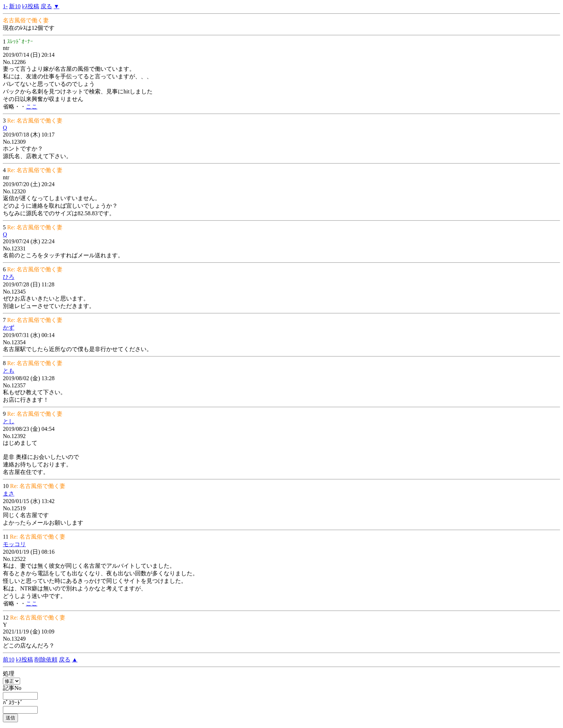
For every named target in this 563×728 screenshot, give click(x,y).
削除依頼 (46, 660)
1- (5, 6)
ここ (32, 107)
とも (9, 371)
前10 (9, 660)
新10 (15, 6)
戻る (46, 6)
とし (9, 421)
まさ (9, 494)
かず (9, 328)
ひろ (9, 277)
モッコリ (14, 544)
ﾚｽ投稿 (31, 6)
